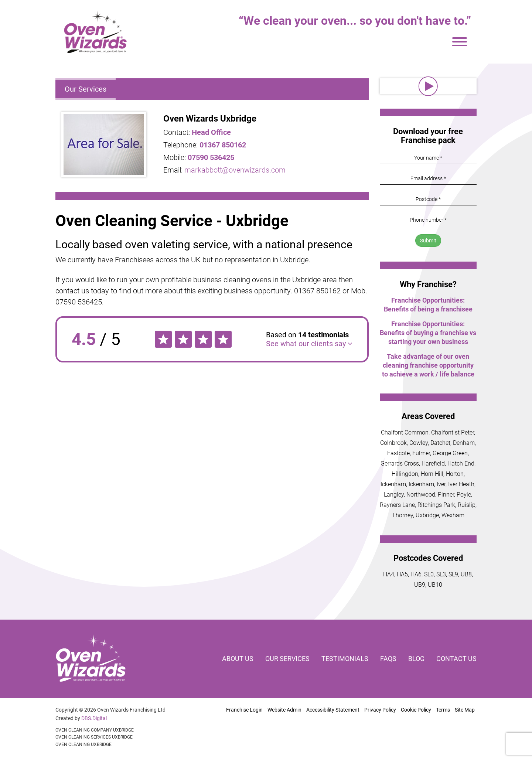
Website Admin (284, 710)
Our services (287, 659)
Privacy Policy (380, 710)
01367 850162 (223, 145)
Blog (416, 659)
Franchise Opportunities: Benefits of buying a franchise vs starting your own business (428, 333)
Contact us (456, 659)
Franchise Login (244, 710)
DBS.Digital (94, 718)
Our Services (86, 89)
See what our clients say (309, 344)
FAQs (388, 659)
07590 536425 (211, 157)
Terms (443, 710)
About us (238, 659)
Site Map (465, 710)
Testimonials (345, 659)
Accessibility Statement (333, 710)
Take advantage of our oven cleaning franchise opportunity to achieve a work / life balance (428, 365)
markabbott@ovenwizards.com (235, 170)
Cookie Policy (416, 710)
